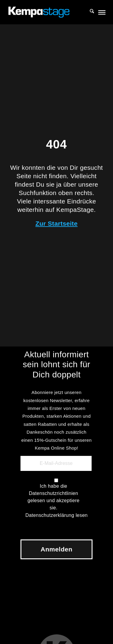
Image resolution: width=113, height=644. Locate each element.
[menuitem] (89, 12)
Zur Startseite (57, 223)
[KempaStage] (47, 12)
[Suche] (89, 12)
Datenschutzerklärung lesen (56, 515)
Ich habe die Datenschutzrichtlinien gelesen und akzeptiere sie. (53, 497)
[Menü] (101, 12)
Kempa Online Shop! (56, 448)
